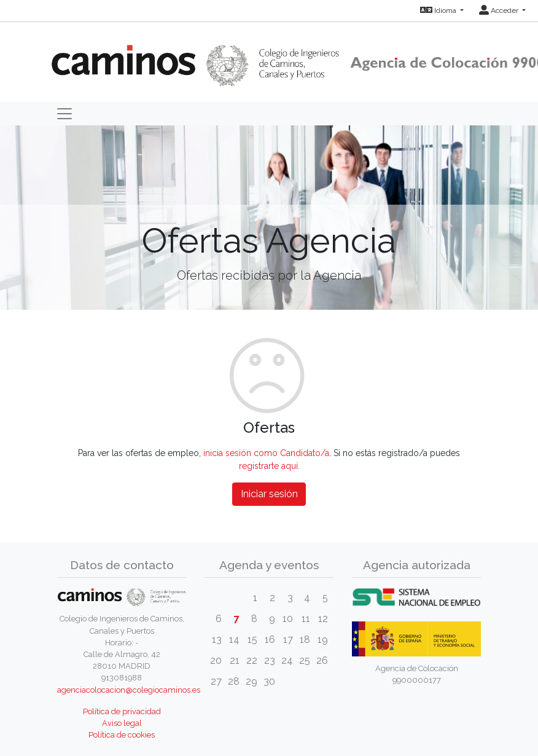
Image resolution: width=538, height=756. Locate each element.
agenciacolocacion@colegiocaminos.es (129, 690)
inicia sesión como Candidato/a (266, 453)
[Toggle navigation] (64, 114)
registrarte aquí (268, 466)
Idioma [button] (439, 10)
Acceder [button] (500, 10)
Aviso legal (122, 723)
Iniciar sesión (269, 494)
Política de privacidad (122, 711)
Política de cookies (122, 735)
